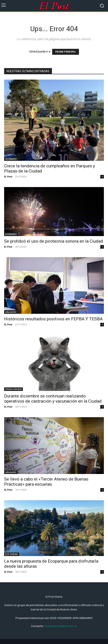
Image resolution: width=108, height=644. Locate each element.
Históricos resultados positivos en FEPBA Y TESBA (53, 319)
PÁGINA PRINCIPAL (66, 52)
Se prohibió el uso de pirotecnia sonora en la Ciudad (54, 241)
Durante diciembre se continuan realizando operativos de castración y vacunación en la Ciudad (53, 399)
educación (11, 312)
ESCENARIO (11, 159)
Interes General (13, 389)
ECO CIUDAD (12, 554)
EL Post (8, 176)
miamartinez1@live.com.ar (61, 626)
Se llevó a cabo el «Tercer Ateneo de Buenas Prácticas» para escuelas (46, 482)
